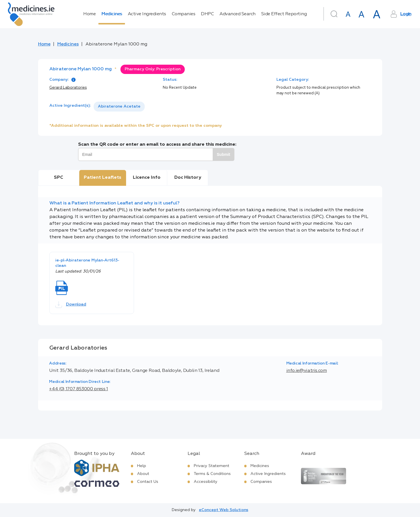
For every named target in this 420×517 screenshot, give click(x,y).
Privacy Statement (212, 466)
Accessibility (206, 482)
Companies (184, 14)
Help (142, 466)
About (143, 474)
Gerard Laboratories (68, 88)
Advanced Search (238, 14)
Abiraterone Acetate (119, 106)
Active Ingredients (147, 14)
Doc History (188, 178)
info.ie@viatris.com (307, 371)
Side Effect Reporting (284, 14)
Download (71, 305)
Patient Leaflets (103, 178)
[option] (119, 107)
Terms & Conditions (212, 474)
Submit (224, 154)
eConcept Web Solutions (224, 510)
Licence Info (147, 178)
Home (89, 14)
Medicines (112, 14)
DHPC (207, 14)
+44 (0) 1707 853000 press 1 (78, 389)
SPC (59, 178)
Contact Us (148, 482)
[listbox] (119, 107)
